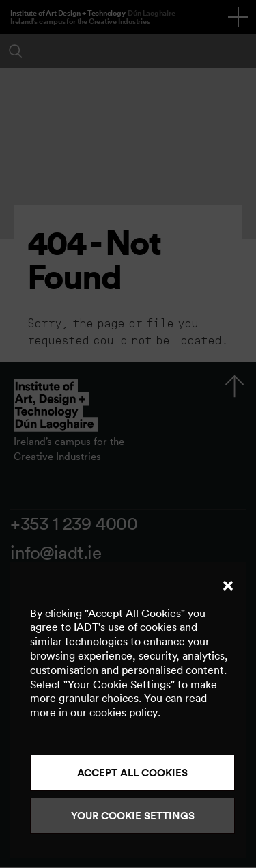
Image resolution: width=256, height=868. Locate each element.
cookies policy (124, 712)
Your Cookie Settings (133, 816)
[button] (228, 586)
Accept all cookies (132, 773)
